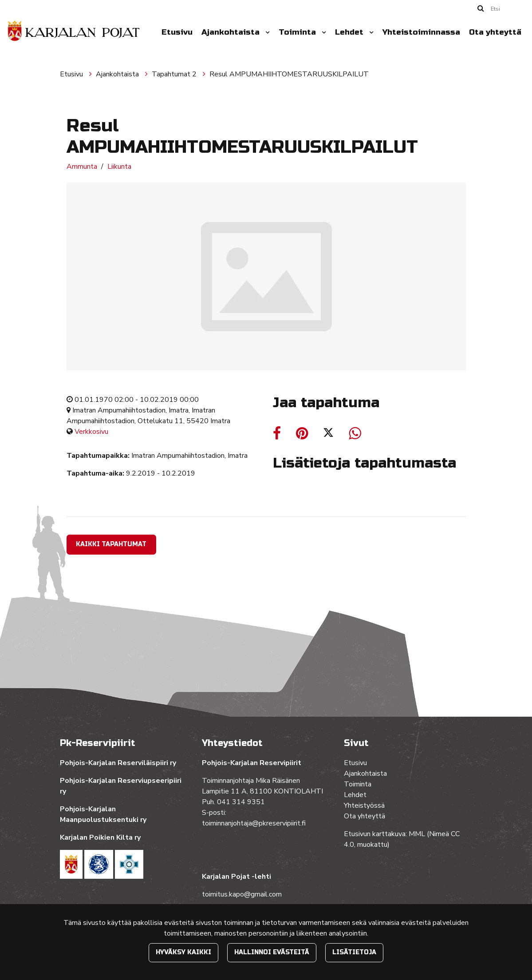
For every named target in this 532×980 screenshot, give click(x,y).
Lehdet (350, 32)
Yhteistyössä (364, 805)
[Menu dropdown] (266, 32)
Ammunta (82, 167)
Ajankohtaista (232, 32)
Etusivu (177, 32)
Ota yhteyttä (495, 32)
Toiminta (298, 32)
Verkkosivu (91, 432)
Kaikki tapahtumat (111, 544)
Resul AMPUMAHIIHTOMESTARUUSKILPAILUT (289, 74)
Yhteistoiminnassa (421, 32)
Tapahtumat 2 (175, 74)
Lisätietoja (354, 952)
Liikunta (119, 167)
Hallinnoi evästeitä (272, 952)
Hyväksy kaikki (183, 952)
